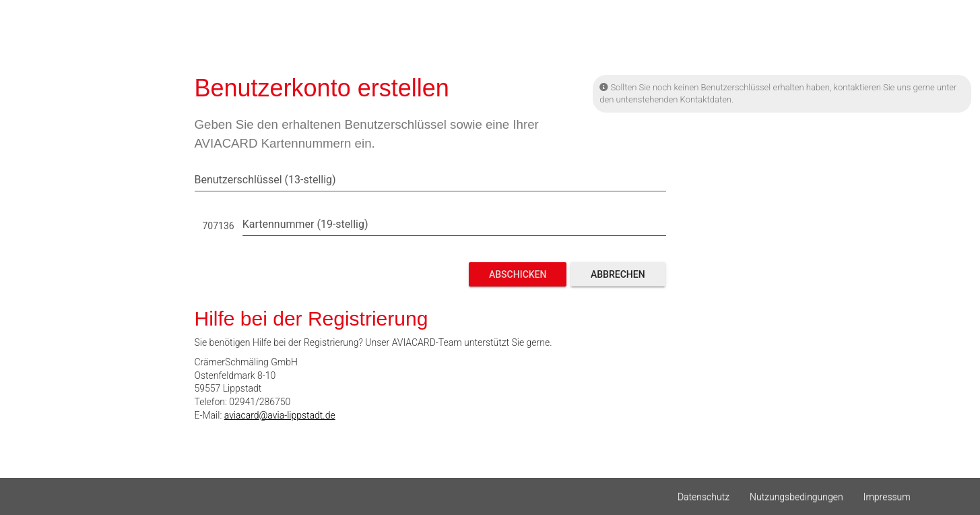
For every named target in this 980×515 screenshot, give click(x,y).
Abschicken (518, 274)
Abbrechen (618, 274)
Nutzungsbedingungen (796, 497)
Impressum (887, 497)
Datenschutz (704, 497)
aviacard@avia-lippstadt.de (280, 415)
